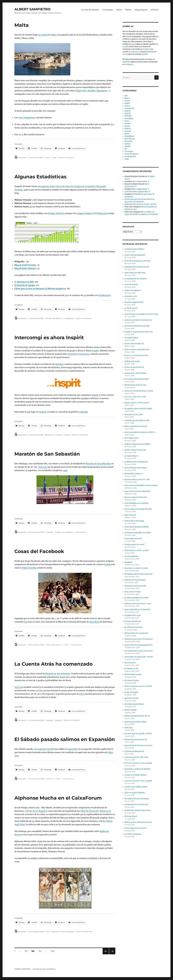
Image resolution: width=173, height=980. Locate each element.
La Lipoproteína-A (142, 181)
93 (27, 951)
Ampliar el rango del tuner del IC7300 (139, 332)
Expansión (72, 749)
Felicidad (128, 116)
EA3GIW (155, 10)
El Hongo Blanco (131, 816)
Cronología (107, 10)
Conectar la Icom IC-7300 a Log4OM (138, 781)
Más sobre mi (57, 318)
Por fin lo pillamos (131, 556)
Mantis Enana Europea (133, 674)
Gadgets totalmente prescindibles (137, 444)
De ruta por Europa (132, 680)
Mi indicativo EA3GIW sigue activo (137, 810)
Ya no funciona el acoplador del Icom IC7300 (141, 314)
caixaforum (70, 932)
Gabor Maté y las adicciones (135, 273)
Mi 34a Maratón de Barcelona (136, 468)
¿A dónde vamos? (131, 308)
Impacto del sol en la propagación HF (139, 645)
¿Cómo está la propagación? (135, 255)
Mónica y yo (105, 811)
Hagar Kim (81, 91)
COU (26, 622)
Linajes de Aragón (131, 692)
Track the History (131, 285)
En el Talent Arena (131, 438)
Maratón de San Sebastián (47, 454)
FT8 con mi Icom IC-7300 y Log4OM (138, 763)
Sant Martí (94, 622)
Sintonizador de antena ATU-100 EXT (139, 657)
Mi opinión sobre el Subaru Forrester (139, 574)
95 (41, 951)
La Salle (125, 47)
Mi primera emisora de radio (135, 586)
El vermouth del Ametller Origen (137, 379)
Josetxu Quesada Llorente (134, 199)
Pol (126, 149)
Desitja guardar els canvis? (135, 545)
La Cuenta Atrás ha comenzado (54, 664)
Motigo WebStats (56, 213)
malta (54, 157)
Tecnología (129, 151)
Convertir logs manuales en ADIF (137, 420)
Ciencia (127, 101)
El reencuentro (130, 663)
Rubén (127, 204)
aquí (65, 470)
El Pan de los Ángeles (36, 811)
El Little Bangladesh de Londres (136, 598)
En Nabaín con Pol (131, 669)
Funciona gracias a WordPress (44, 969)
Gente (49, 645)
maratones (135, 52)
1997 (124, 54)
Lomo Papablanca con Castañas (136, 503)
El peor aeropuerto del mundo (136, 497)
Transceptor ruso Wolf (133, 539)
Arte (48, 932)
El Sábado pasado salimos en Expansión (65, 739)
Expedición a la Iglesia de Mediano (137, 769)
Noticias (59, 435)
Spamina (59, 364)
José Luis (43, 467)
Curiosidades (129, 108)
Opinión (128, 146)
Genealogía (129, 118)
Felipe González (29, 568)
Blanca (127, 98)
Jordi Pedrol (129, 192)
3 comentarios (81, 532)
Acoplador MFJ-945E (133, 615)
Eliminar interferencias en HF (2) (137, 716)
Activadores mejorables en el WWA (138, 533)
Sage (133, 44)
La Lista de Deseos (90, 10)
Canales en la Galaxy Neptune (136, 775)
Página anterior (106, 954)
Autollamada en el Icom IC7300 (136, 804)
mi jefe (50, 749)
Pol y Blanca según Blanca (134, 704)
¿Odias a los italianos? (133, 290)
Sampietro (22, 157)
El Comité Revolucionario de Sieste (138, 261)
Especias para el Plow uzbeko (135, 722)
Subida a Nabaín (131, 710)
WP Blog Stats (101, 213)
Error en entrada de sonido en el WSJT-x (140, 432)
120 (53, 951)
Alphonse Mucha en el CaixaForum (58, 798)
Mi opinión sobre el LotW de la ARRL (138, 409)
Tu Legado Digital (131, 338)
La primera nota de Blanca (134, 249)
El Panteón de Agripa (25, 285)
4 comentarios (76, 645)
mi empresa (40, 749)
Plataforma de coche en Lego (135, 385)
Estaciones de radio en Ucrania (136, 568)
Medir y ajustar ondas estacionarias (138, 822)
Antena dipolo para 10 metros (136, 828)
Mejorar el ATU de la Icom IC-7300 (138, 604)
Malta (22, 25)
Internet (48, 318)
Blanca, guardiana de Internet (136, 426)
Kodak (107, 564)
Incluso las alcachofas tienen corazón (139, 391)
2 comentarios (68, 779)
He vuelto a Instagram (133, 834)
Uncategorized (130, 156)
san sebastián (68, 532)
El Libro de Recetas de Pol (134, 367)
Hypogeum (102, 91)
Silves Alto (128, 728)
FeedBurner (104, 295)
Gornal (127, 126)
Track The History (131, 154)
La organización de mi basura (136, 279)
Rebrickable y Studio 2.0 (134, 474)
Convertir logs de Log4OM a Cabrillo (138, 734)
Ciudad (127, 103)
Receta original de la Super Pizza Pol (138, 509)
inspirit (67, 435)
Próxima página (112, 954)
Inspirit (95, 351)
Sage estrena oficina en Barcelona (137, 491)
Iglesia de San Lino (132, 698)
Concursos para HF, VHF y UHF (136, 757)
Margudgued (141, 10)
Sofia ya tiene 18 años (133, 592)
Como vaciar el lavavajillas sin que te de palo (141, 485)
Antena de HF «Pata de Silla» (135, 373)
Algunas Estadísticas (40, 177)
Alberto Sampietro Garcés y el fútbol (138, 686)
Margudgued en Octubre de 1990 (137, 267)
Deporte (50, 532)
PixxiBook (128, 562)
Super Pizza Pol (130, 515)
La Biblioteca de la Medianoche (136, 462)
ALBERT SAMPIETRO (32, 9)
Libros (119, 10)
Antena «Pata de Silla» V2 (134, 344)
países (147, 49)
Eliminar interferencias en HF (136, 739)
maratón (58, 532)
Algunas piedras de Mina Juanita (137, 403)
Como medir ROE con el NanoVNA (137, 610)
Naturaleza (129, 141)
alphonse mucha (58, 932)
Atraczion (72, 354)
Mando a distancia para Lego (135, 450)
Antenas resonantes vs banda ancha (138, 320)
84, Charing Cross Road (133, 627)
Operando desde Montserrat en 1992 (138, 745)
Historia (128, 129)
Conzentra (84, 354)
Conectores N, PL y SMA (134, 415)
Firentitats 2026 (131, 296)
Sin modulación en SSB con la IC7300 (139, 651)
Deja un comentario (66, 157)
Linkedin (84, 412)
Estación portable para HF (134, 751)
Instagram (129, 64)
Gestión (127, 124)
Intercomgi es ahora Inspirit (49, 337)
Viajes (47, 157)
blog (152, 52)
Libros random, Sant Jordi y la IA (137, 350)
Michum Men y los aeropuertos (136, 633)
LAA (81, 694)
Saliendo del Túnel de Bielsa (135, 580)
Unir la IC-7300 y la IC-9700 (135, 397)
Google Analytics (85, 213)
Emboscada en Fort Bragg (134, 521)
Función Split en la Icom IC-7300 (137, 480)
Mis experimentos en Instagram (137, 799)
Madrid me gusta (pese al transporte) (139, 639)
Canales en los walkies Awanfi (136, 787)
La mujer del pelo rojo (133, 621)
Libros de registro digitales (135, 793)
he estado (43, 35)
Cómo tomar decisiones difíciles (137, 527)
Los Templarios (27, 118)
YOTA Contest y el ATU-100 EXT (144, 204)
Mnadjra (91, 91)
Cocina (127, 106)
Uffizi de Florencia (89, 811)
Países (128, 10)
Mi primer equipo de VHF (134, 302)
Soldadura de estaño (132, 361)
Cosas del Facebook (39, 551)
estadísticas (69, 318)
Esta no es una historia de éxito (136, 355)
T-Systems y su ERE (24, 282)
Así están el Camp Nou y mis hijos (137, 326)
